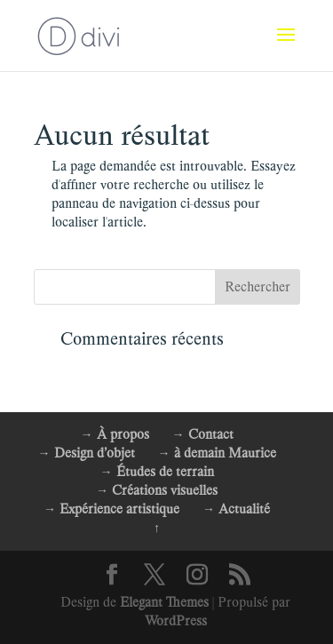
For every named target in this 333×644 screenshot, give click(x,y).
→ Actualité (236, 509)
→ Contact (203, 434)
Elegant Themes (164, 602)
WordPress (176, 621)
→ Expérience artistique (111, 509)
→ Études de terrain (157, 472)
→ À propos (115, 434)
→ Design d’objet (87, 453)
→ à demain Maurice (217, 453)
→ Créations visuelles (157, 490)
